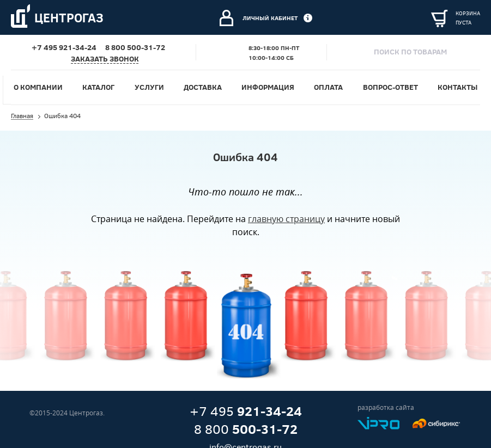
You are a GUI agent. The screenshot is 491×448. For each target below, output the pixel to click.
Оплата (328, 87)
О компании (38, 87)
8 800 (246, 429)
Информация (268, 87)
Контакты (457, 87)
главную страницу (286, 219)
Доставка (203, 87)
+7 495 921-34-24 (64, 47)
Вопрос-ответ (390, 87)
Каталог (98, 87)
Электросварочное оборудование (147, 25)
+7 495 (246, 412)
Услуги (93, 81)
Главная (22, 116)
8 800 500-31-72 (135, 47)
